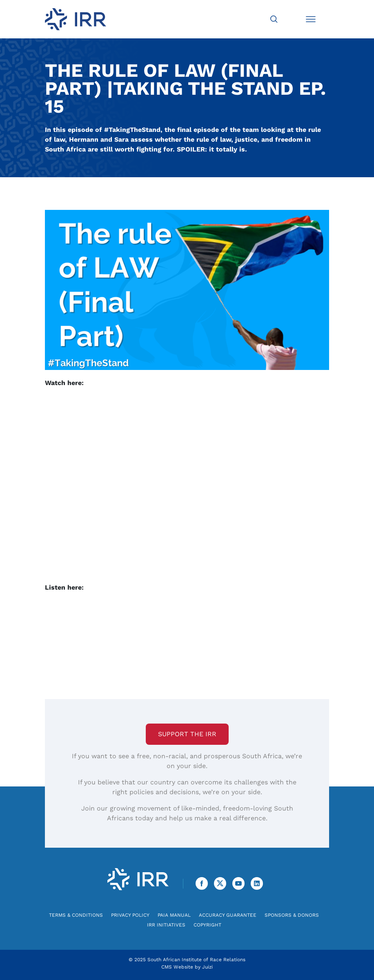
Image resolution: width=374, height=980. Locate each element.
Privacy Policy (130, 915)
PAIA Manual (174, 915)
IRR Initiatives (166, 925)
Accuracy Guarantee (228, 915)
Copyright (207, 925)
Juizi (207, 967)
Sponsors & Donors (292, 915)
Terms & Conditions (76, 915)
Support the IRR (187, 734)
